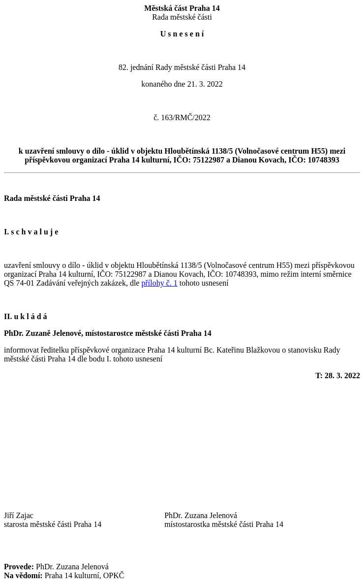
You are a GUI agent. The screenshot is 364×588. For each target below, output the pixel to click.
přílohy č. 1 (159, 283)
